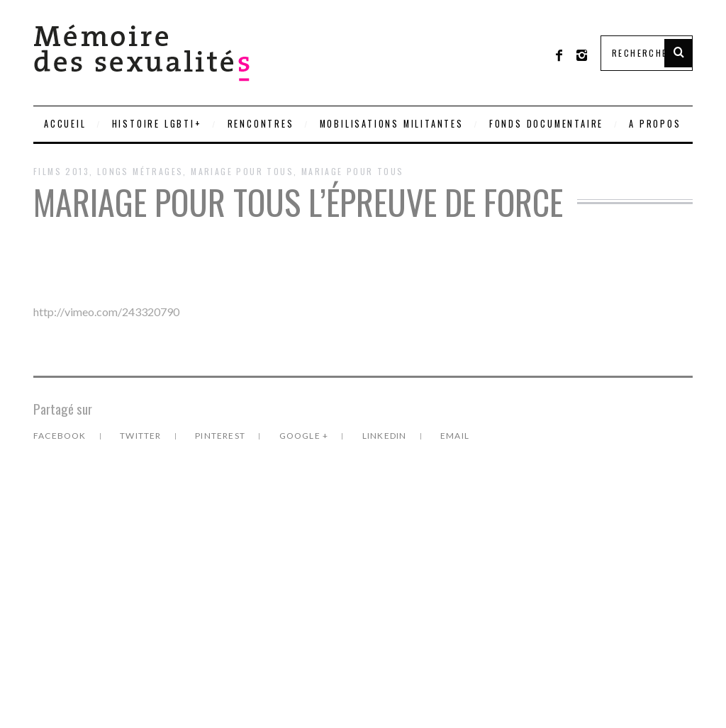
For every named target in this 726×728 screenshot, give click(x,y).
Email (455, 436)
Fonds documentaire (546, 124)
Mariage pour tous (353, 171)
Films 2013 (61, 171)
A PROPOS (655, 124)
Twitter (142, 436)
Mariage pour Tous (242, 171)
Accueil (65, 124)
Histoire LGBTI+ (157, 124)
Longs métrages (140, 171)
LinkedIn (386, 436)
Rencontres (261, 124)
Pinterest (221, 436)
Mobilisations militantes (392, 124)
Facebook (61, 436)
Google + (305, 436)
